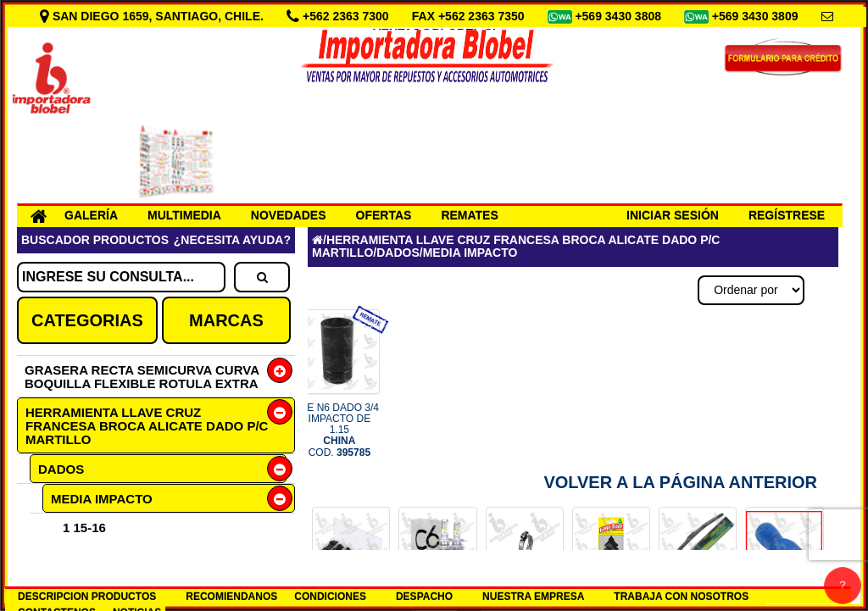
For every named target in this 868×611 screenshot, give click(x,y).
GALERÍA (91, 215)
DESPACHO (424, 597)
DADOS (61, 469)
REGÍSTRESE (787, 215)
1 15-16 (84, 528)
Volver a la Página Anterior (680, 482)
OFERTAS (384, 215)
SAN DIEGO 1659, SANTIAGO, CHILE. (153, 16)
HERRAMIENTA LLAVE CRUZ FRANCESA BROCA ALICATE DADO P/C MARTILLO (147, 426)
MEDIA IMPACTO (102, 499)
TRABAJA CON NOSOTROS (681, 597)
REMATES (469, 215)
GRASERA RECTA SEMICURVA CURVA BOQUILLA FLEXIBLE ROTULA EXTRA (142, 377)
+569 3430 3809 (757, 16)
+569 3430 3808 (620, 16)
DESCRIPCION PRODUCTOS (87, 597)
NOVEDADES (289, 215)
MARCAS (226, 320)
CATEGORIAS (87, 320)
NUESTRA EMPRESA (533, 597)
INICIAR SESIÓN (673, 215)
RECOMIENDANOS (231, 597)
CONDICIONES (330, 597)
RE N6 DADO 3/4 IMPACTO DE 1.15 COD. (339, 430)
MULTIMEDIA (184, 215)
